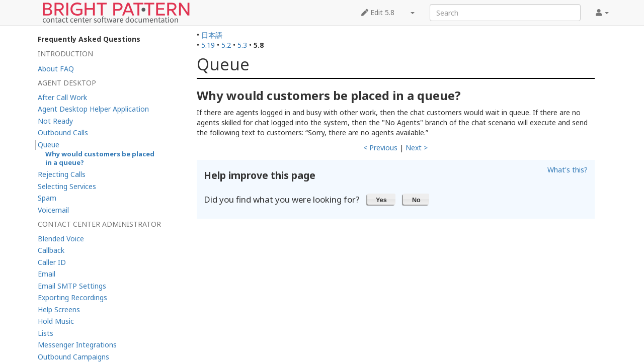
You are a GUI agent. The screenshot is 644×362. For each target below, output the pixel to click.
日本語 (212, 35)
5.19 (208, 45)
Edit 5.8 (378, 12)
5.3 (242, 45)
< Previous (380, 148)
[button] (382, 199)
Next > (417, 148)
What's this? (568, 170)
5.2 (226, 45)
